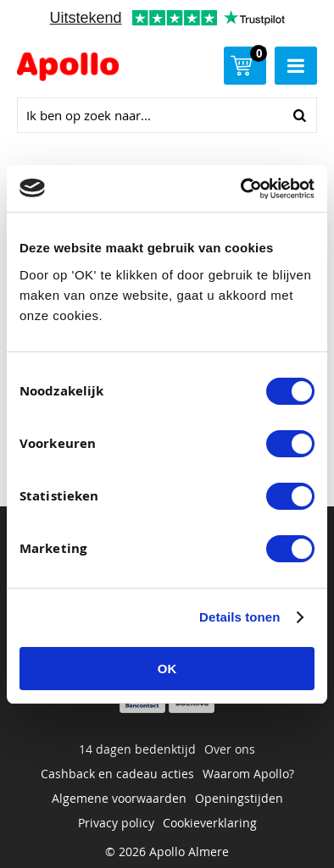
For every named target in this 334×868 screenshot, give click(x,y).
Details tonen (239, 617)
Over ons (230, 749)
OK (167, 669)
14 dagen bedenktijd (137, 749)
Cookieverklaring (210, 823)
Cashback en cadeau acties (117, 774)
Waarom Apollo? (248, 774)
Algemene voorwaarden (119, 798)
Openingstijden (239, 798)
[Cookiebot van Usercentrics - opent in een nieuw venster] (241, 189)
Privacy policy (116, 823)
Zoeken (299, 115)
